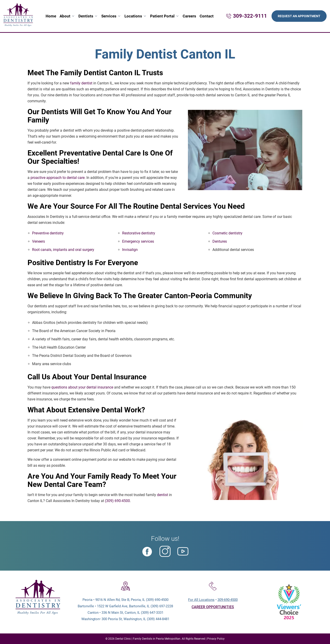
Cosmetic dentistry (227, 233)
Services (109, 16)
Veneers (38, 241)
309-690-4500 (228, 600)
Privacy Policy (216, 639)
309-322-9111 (250, 16)
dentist (162, 495)
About (65, 16)
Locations (133, 16)
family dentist (81, 83)
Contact (207, 16)
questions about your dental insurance (82, 387)
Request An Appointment (299, 16)
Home (51, 16)
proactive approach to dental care (58, 178)
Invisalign (130, 250)
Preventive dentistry (48, 233)
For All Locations (201, 600)
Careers (189, 16)
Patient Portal (162, 16)
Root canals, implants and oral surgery (63, 250)
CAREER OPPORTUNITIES (213, 607)
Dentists (86, 16)
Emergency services (138, 241)
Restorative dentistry (139, 233)
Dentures (220, 241)
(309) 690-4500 (117, 501)
